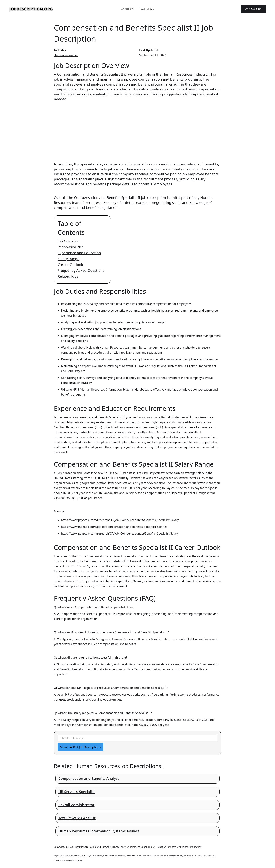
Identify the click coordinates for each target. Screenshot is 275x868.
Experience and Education (79, 253)
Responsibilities (71, 247)
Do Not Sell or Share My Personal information (179, 847)
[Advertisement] (137, 128)
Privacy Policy (119, 847)
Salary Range (68, 259)
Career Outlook (70, 265)
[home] (31, 9)
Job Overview (68, 241)
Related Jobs (68, 276)
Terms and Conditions (141, 847)
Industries (147, 9)
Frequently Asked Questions (81, 270)
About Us (127, 9)
